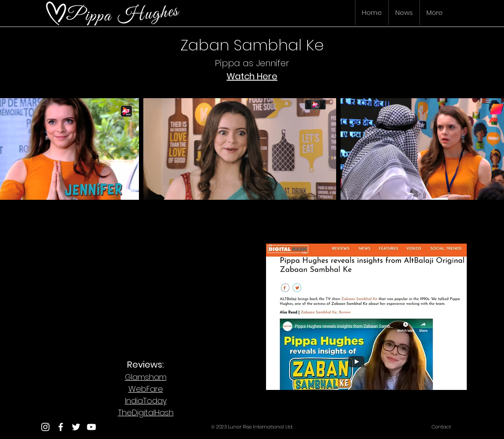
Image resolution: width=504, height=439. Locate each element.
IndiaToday (146, 401)
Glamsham (146, 377)
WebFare (146, 389)
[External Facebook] (142, 289)
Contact (441, 427)
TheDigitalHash (146, 412)
